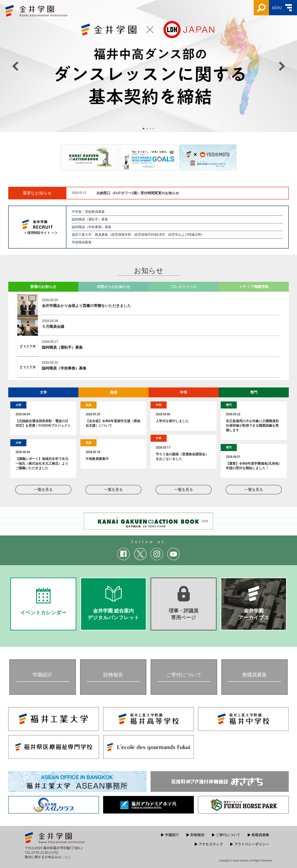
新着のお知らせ (43, 287)
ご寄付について (226, 835)
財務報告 (195, 835)
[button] (144, 129)
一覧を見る (43, 490)
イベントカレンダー (43, 601)
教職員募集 (258, 835)
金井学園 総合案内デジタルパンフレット (113, 603)
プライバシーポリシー (249, 844)
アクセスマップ (209, 844)
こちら (66, 857)
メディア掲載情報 (254, 287)
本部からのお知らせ (113, 287)
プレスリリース (184, 287)
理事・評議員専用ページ (184, 603)
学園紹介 (170, 835)
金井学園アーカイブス (254, 603)
